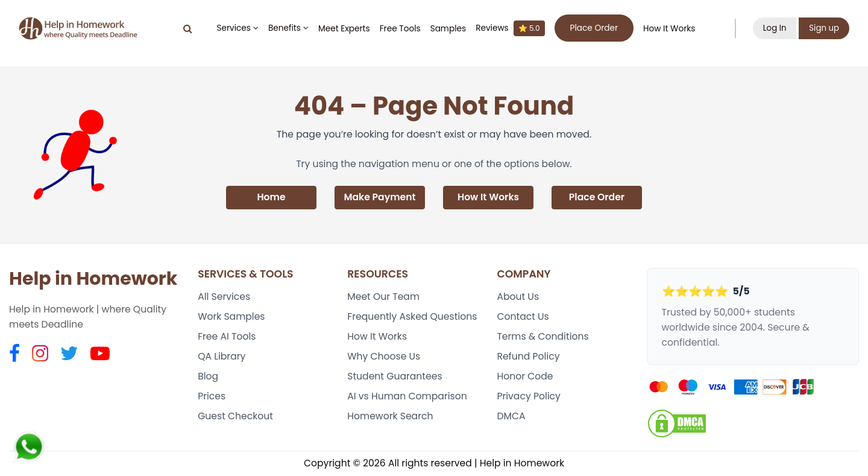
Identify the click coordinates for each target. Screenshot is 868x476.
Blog (208, 377)
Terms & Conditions (543, 337)
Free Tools (400, 29)
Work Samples (231, 317)
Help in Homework (93, 279)
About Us (518, 297)
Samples (448, 29)
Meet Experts (344, 29)
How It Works (668, 29)
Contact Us (523, 317)
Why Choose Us (384, 357)
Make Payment (379, 198)
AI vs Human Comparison (407, 397)
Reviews (509, 28)
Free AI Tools (227, 337)
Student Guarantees (395, 377)
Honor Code (525, 377)
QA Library (222, 357)
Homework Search (390, 417)
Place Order (597, 198)
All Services (224, 297)
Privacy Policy (529, 397)
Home (271, 198)
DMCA (511, 417)
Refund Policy (528, 357)
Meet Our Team (383, 297)
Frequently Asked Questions (412, 317)
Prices (212, 397)
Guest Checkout (235, 417)
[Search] (187, 28)
